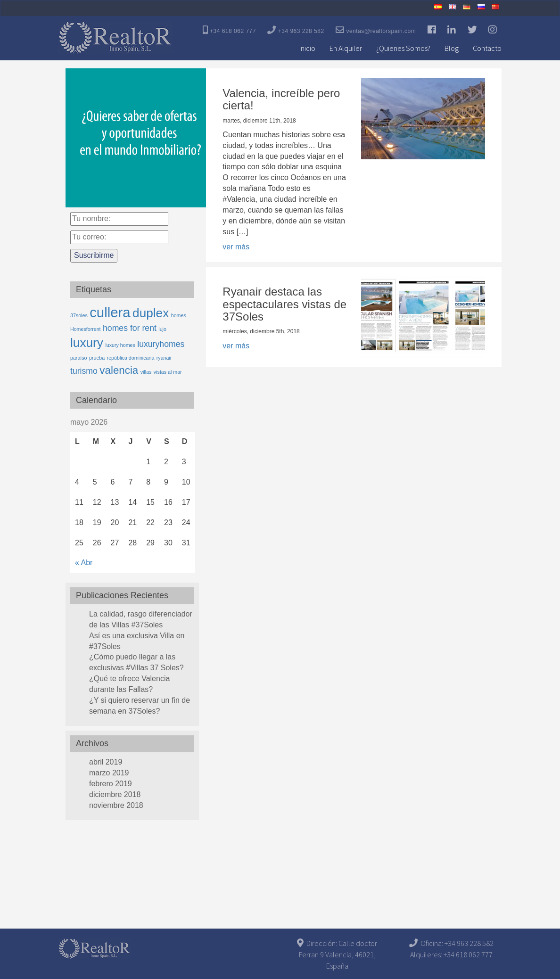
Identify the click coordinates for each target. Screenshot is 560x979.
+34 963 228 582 (296, 30)
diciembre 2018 (115, 794)
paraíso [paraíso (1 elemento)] (79, 358)
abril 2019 (106, 762)
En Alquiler (346, 48)
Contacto (487, 48)
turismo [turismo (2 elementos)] (84, 371)
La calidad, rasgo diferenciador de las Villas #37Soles (141, 619)
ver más (236, 247)
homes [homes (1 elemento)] (179, 315)
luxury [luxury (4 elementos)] (87, 343)
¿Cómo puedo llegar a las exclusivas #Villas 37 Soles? (136, 662)
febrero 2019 (111, 784)
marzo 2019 (109, 773)
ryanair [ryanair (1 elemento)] (164, 358)
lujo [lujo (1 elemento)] (162, 329)
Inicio (307, 48)
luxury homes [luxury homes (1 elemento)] (120, 345)
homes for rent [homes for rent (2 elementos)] (130, 328)
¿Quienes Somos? (403, 48)
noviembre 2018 (116, 805)
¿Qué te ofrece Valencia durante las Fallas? (129, 684)
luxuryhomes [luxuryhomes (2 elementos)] (161, 344)
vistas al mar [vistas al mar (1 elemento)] (168, 372)
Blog (452, 48)
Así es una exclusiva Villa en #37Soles (137, 641)
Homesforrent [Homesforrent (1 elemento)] (86, 329)
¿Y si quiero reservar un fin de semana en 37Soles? (140, 706)
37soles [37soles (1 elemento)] (79, 315)
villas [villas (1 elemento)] (146, 372)
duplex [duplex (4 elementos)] (151, 313)
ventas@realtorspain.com (376, 30)
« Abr (84, 563)
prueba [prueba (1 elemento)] (97, 358)
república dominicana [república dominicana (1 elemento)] (131, 358)
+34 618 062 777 (229, 30)
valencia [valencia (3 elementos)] (119, 370)
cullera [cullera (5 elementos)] (110, 312)
